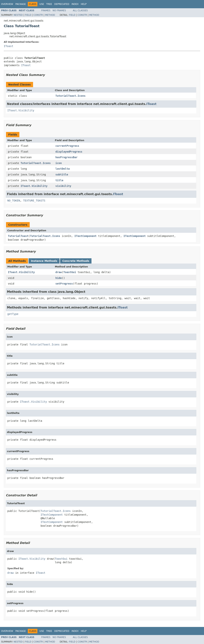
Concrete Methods (76, 261)
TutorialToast (18, 236)
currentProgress (67, 146)
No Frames (59, 10)
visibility (63, 186)
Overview (7, 4)
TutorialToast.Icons (70, 96)
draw (59, 272)
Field (28, 15)
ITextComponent (85, 236)
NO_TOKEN (14, 201)
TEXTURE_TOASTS (34, 201)
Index (75, 4)
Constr (38, 15)
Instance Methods (44, 261)
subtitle (62, 174)
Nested (18, 15)
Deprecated (62, 4)
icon (59, 163)
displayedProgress (69, 152)
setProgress (64, 284)
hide (59, 278)
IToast (9, 46)
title (59, 180)
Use (42, 4)
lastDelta (63, 169)
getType (13, 314)
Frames (46, 10)
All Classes (80, 10)
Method (50, 15)
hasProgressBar (66, 157)
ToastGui (70, 272)
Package (21, 4)
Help (84, 4)
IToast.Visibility (21, 110)
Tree (49, 4)
